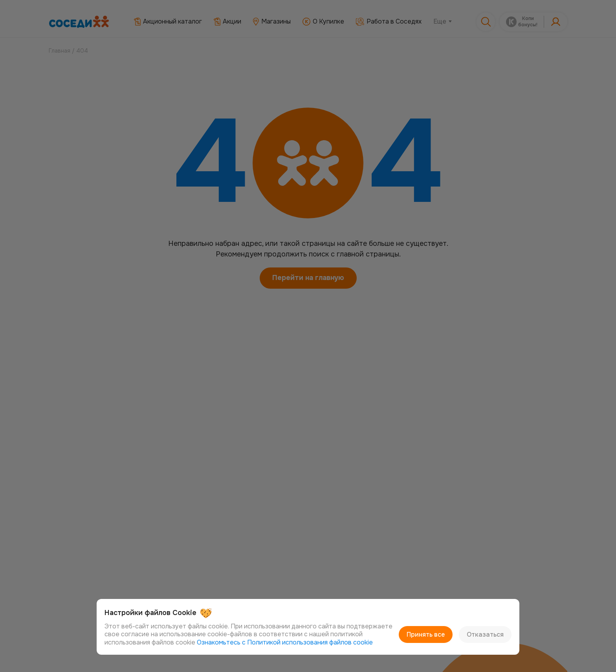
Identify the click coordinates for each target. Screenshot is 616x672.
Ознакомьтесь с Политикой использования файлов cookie (285, 642)
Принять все (426, 634)
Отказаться (485, 634)
